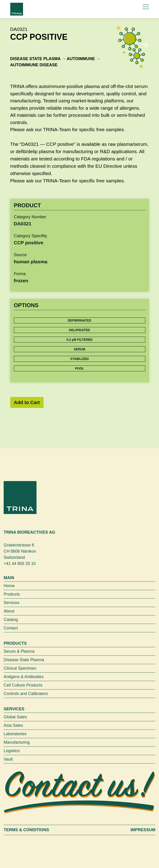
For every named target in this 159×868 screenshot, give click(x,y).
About (9, 611)
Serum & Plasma (19, 651)
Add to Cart (27, 402)
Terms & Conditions (26, 830)
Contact (11, 628)
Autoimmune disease (34, 65)
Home (9, 586)
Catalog (11, 620)
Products (12, 594)
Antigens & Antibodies (24, 677)
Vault (8, 759)
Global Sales (15, 717)
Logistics (12, 751)
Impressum (143, 830)
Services (12, 603)
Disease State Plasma (35, 59)
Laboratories (15, 734)
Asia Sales (13, 725)
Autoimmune (81, 59)
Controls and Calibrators (26, 694)
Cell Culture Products (23, 685)
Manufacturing (17, 742)
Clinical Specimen (20, 668)
